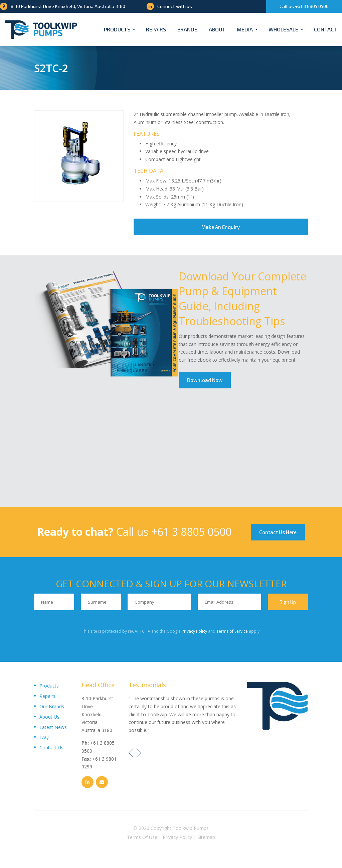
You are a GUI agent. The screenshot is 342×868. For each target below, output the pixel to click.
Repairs (156, 29)
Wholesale (283, 29)
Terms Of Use (142, 837)
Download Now (205, 380)
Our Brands (52, 706)
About (217, 29)
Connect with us (169, 6)
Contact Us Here (278, 532)
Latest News (53, 727)
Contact (325, 29)
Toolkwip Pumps (191, 828)
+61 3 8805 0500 (191, 532)
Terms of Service (232, 631)
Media (245, 29)
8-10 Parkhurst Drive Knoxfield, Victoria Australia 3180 (63, 6)
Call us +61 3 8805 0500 (304, 6)
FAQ (44, 737)
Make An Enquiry (221, 227)
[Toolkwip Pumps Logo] (41, 30)
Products (117, 29)
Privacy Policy (194, 631)
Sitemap (206, 837)
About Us (49, 717)
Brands (187, 29)
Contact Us (51, 748)
